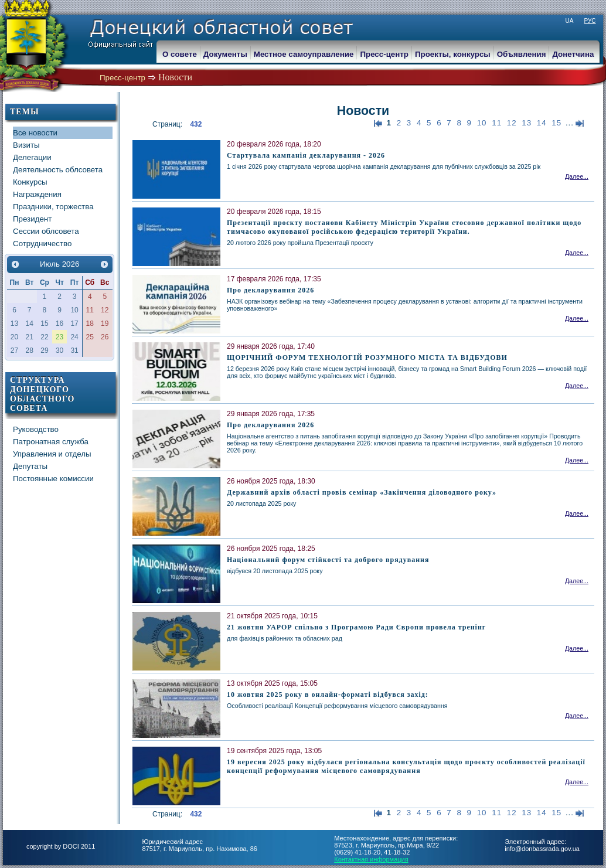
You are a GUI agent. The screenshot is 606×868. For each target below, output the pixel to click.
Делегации (32, 157)
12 (512, 123)
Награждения (37, 194)
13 (527, 123)
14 (542, 123)
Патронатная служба (51, 442)
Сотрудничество (42, 244)
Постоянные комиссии (53, 479)
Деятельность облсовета (58, 170)
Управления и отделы (52, 454)
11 (497, 123)
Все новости (35, 133)
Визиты (26, 145)
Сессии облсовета (46, 231)
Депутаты (30, 466)
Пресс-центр (122, 78)
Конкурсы (30, 182)
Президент (32, 219)
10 (482, 123)
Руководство (36, 429)
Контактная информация (371, 859)
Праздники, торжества (53, 207)
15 (556, 123)
